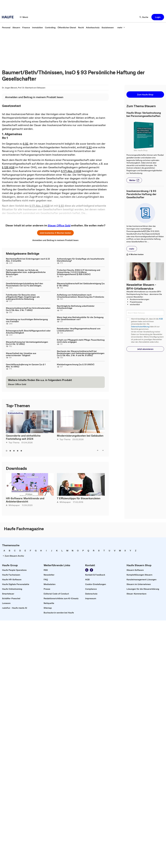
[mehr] (121, 27)
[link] (6, 27)
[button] (158, 17)
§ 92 (26, 144)
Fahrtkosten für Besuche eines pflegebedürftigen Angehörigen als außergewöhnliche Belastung (23, 297)
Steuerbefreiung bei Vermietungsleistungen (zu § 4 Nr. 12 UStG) (27, 343)
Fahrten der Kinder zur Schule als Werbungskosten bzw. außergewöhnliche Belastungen (26, 272)
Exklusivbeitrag (16, 413)
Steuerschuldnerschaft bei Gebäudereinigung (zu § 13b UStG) (81, 284)
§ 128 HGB (8, 167)
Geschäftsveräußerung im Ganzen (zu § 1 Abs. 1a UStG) (26, 365)
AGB (161, 319)
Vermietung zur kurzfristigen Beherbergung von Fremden (27, 320)
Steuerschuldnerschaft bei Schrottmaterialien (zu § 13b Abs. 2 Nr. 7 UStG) (28, 309)
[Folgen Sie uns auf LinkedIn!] (87, 570)
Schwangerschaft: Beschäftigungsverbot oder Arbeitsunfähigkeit (28, 332)
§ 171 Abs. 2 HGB (71, 171)
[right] (103, 450)
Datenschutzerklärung (140, 327)
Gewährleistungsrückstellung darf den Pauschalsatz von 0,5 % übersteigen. (24, 284)
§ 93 (89, 147)
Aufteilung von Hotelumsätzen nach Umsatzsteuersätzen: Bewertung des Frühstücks (81, 296)
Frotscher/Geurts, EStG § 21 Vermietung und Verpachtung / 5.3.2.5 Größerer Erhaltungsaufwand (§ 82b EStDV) (79, 272)
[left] (98, 450)
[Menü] (24, 17)
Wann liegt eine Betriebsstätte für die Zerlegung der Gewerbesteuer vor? (80, 318)
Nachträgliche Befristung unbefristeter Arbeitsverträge (76, 307)
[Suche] (144, 17)
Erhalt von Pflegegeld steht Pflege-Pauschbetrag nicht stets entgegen (81, 341)
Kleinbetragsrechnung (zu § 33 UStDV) (76, 364)
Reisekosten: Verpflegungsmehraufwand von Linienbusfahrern (79, 330)
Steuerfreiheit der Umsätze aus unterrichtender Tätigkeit (21, 354)
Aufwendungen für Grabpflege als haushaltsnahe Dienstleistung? (81, 260)
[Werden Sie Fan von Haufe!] (91, 570)
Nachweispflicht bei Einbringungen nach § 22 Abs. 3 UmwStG (28, 260)
